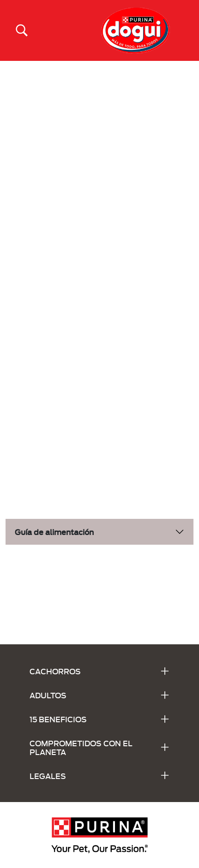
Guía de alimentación (54, 532)
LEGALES (48, 776)
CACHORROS (55, 671)
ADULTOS (48, 695)
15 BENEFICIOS (58, 719)
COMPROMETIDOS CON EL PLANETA (81, 747)
